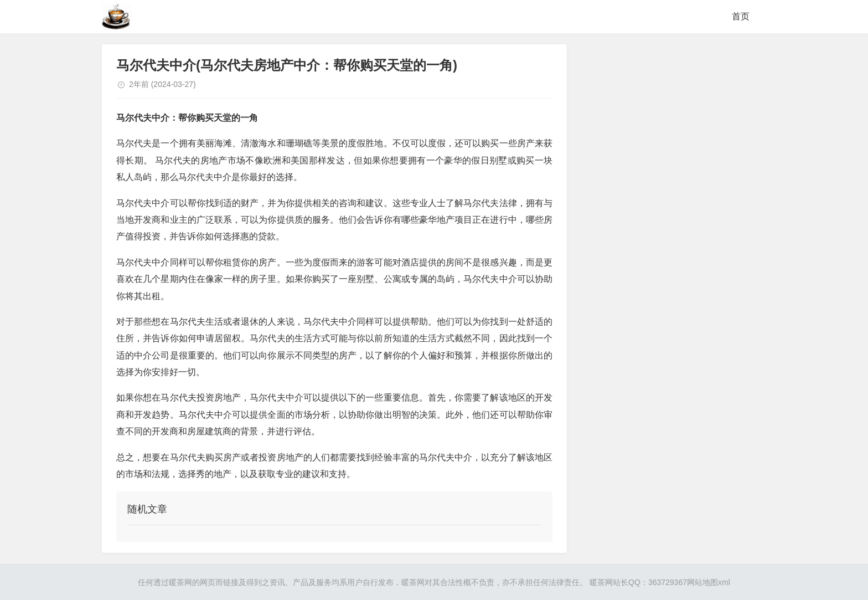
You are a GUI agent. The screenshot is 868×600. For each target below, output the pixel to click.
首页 (741, 16)
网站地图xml (709, 582)
